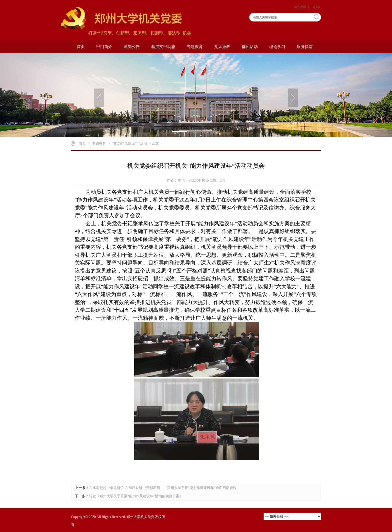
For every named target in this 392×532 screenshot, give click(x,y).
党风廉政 (222, 47)
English (315, 7)
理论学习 (277, 47)
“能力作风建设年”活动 (129, 143)
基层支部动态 (163, 47)
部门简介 (104, 47)
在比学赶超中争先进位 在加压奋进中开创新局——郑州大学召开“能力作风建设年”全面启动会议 (163, 488)
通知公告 (132, 47)
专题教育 (195, 47)
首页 (81, 47)
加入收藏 (300, 7)
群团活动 (250, 47)
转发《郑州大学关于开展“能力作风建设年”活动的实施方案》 (136, 496)
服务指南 (305, 47)
